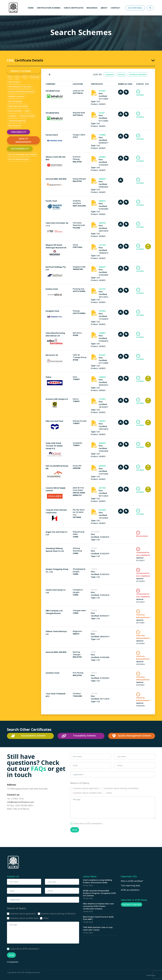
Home (31, 8)
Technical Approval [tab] (17, 121)
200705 (102, 466)
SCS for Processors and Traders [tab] (22, 154)
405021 (102, 267)
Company (109, 74)
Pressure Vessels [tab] (27, 116)
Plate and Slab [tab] (15, 111)
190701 (102, 421)
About (104, 8)
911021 (102, 355)
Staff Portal (151, 975)
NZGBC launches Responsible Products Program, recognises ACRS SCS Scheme (99, 893)
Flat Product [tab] (14, 82)
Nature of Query (80, 783)
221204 (102, 510)
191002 (102, 311)
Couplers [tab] (12, 116)
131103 (102, 245)
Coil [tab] (17, 77)
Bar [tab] (10, 77)
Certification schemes (49, 8)
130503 (102, 377)
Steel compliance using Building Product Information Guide (97, 881)
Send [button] (75, 830)
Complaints (13, 962)
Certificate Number (138, 74)
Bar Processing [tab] (15, 101)
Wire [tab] (25, 77)
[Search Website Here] (150, 8)
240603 (102, 179)
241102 (102, 488)
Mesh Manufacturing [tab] (18, 106)
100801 (102, 333)
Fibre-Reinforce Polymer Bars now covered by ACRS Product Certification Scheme (98, 906)
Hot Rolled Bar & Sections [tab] (20, 87)
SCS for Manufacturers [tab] (19, 159)
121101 (102, 289)
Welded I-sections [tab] (16, 96)
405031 (102, 201)
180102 (102, 223)
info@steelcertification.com (21, 802)
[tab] (81, 60)
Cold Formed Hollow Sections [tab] (21, 92)
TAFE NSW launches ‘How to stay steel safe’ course (98, 929)
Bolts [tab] (27, 111)
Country (121, 74)
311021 (102, 91)
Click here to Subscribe (132, 905)
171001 (102, 399)
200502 (102, 443)
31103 (102, 113)
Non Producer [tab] (14, 126)
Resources (92, 8)
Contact (115, 8)
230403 (102, 157)
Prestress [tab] (35, 77)
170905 (102, 135)
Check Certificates (74, 8)
